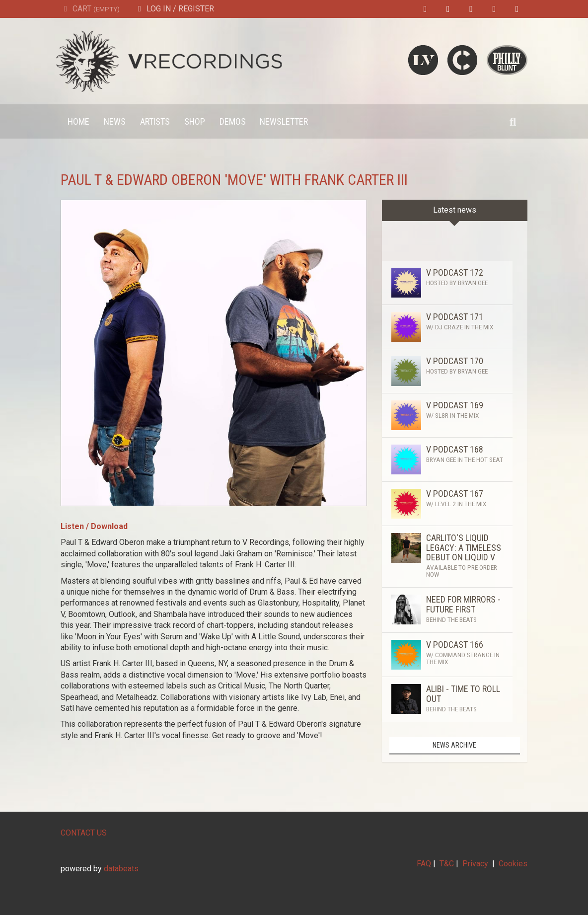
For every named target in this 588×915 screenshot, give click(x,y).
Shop (195, 121)
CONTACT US (84, 833)
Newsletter (284, 121)
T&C (447, 864)
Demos (233, 121)
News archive (454, 745)
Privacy (475, 864)
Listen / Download (94, 526)
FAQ (424, 864)
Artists (155, 121)
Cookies (513, 864)
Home (78, 121)
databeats (121, 869)
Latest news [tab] (455, 210)
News (115, 121)
